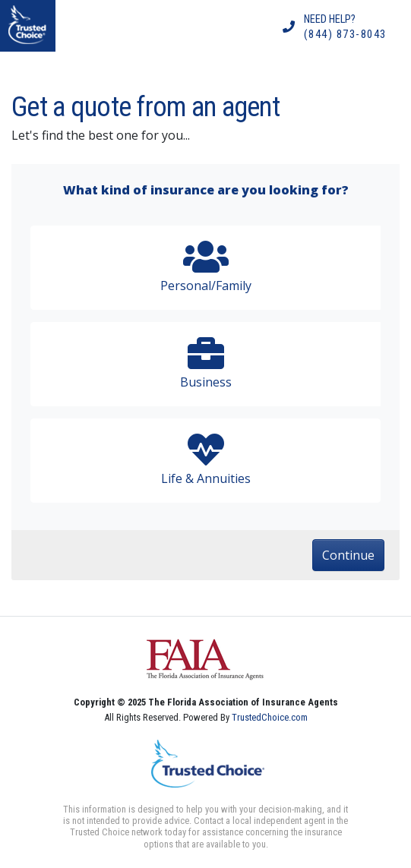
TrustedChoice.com (270, 717)
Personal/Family (205, 266)
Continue (348, 555)
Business (205, 363)
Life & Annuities (205, 459)
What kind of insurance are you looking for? (206, 190)
